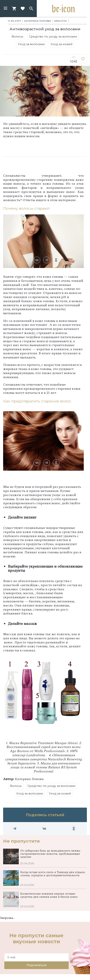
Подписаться (36, 965)
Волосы (17, 37)
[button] (5, 9)
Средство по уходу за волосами (53, 37)
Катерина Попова (38, 21)
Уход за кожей (61, 44)
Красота (61, 21)
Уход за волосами (31, 44)
